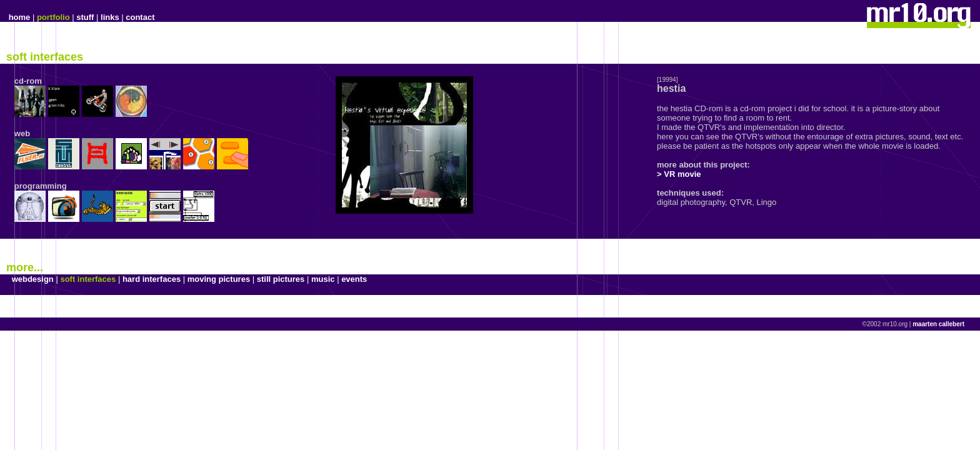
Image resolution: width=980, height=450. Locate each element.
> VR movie (679, 174)
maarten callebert (938, 324)
